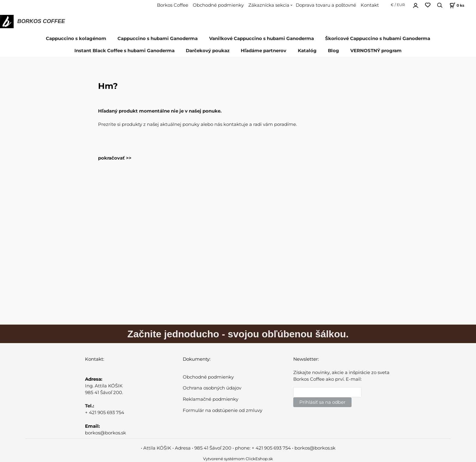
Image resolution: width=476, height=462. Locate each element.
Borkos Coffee (173, 5)
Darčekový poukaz (208, 51)
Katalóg (307, 51)
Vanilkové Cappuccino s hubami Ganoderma (262, 39)
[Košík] (456, 5)
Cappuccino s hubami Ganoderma (158, 39)
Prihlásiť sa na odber (322, 402)
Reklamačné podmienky (211, 399)
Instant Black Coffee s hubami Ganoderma (124, 51)
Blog (333, 51)
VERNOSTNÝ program (376, 51)
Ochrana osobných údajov (212, 388)
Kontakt (370, 5)
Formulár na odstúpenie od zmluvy (223, 410)
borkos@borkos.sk (105, 433)
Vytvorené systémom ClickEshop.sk (238, 459)
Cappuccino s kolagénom (76, 39)
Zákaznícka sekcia (269, 5)
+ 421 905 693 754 (105, 413)
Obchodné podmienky (218, 5)
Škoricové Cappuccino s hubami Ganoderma (378, 39)
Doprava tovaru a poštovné (326, 5)
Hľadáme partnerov (263, 51)
